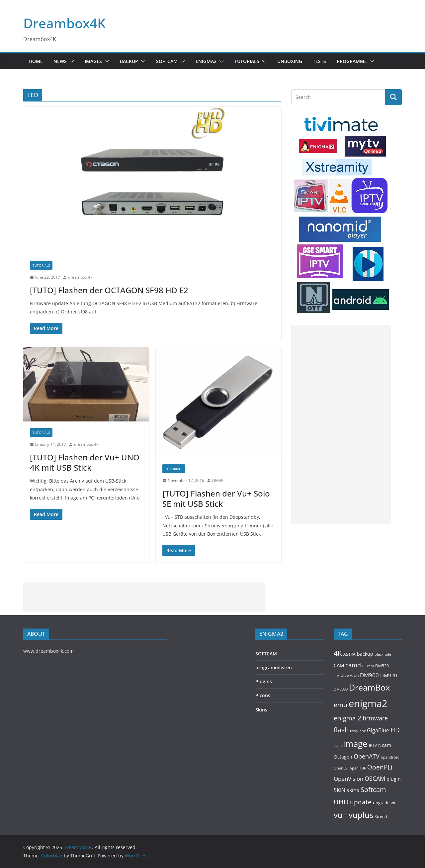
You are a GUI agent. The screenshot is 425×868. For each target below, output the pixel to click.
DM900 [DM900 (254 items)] (369, 675)
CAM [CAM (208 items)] (339, 666)
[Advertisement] (341, 425)
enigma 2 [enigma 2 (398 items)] (347, 718)
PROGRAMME (352, 61)
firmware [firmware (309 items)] (375, 718)
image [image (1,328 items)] (355, 744)
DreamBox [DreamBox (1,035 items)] (369, 687)
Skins (261, 710)
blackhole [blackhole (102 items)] (383, 654)
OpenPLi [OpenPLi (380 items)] (380, 767)
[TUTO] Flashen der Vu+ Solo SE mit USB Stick (216, 499)
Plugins (264, 681)
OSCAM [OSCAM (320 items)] (375, 778)
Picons (263, 695)
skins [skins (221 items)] (353, 790)
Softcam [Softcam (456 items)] (373, 790)
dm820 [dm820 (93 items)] (353, 676)
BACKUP (129, 61)
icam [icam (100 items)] (338, 745)
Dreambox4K (64, 23)
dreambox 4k (80, 277)
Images (93, 61)
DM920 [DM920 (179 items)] (389, 675)
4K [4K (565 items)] (338, 653)
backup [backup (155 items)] (365, 654)
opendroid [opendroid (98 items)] (390, 757)
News (60, 61)
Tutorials (247, 61)
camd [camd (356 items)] (353, 665)
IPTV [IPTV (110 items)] (373, 745)
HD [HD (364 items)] (395, 730)
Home (36, 61)
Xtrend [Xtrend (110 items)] (381, 816)
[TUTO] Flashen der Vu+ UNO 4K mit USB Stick (85, 462)
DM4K (218, 480)
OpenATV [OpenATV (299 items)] (367, 756)
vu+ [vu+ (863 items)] (340, 815)
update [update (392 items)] (361, 802)
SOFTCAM (167, 61)
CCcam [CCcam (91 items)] (368, 666)
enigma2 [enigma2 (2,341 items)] (368, 703)
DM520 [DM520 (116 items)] (382, 666)
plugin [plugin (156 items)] (394, 779)
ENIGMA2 (206, 61)
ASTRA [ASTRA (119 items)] (349, 654)
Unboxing (290, 61)
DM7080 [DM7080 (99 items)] (341, 689)
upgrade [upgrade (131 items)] (381, 803)
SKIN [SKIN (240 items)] (340, 790)
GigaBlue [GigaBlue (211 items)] (378, 730)
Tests (319, 61)
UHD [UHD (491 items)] (341, 802)
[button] (70, 61)
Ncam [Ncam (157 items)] (385, 745)
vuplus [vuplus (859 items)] (361, 815)
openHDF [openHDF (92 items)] (358, 768)
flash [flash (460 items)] (341, 730)
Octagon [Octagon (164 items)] (343, 757)
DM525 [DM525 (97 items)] (340, 676)
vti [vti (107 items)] (393, 803)
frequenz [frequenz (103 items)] (358, 731)
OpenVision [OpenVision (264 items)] (348, 779)
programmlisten (274, 668)
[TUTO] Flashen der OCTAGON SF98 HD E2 (109, 290)
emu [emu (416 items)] (340, 705)
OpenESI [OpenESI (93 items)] (341, 768)
